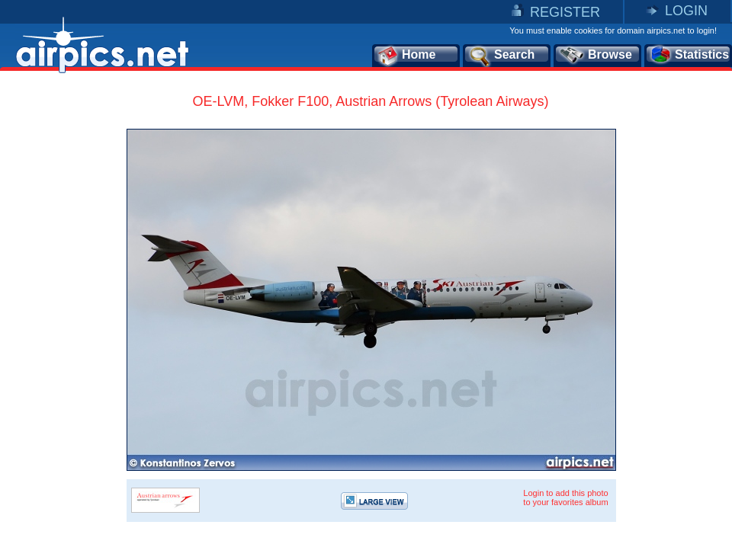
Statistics (689, 56)
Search (501, 56)
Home (406, 56)
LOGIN (686, 11)
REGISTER (565, 12)
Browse (595, 56)
